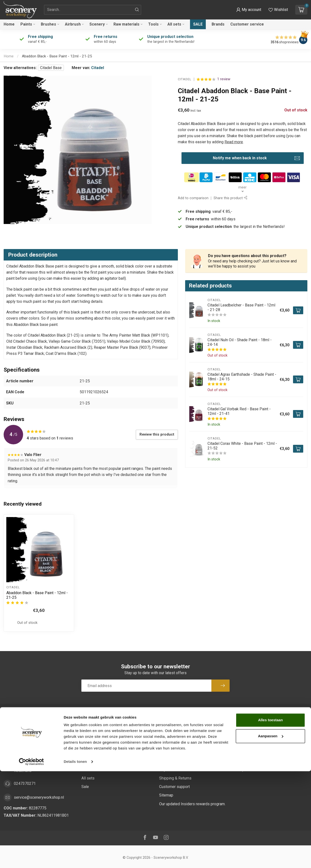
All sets (174, 24)
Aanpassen (271, 833)
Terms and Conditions (178, 744)
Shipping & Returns (175, 778)
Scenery (97, 24)
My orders (246, 735)
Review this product (157, 434)
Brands (218, 24)
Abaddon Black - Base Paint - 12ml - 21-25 (57, 56)
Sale (198, 24)
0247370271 (25, 783)
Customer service (247, 24)
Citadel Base (51, 68)
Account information (254, 727)
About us (167, 735)
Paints (26, 24)
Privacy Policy (171, 761)
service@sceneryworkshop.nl (39, 797)
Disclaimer (168, 753)
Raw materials (126, 24)
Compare (245, 761)
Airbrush (73, 24)
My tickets (246, 744)
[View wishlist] (278, 10)
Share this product (230, 198)
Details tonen (75, 858)
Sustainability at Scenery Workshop (189, 727)
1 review (224, 79)
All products (247, 770)
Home (9, 24)
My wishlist (247, 753)
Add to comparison (193, 198)
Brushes (48, 24)
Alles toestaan (270, 817)
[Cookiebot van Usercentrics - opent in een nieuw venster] (31, 859)
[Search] (137, 10)
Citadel (98, 68)
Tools (153, 24)
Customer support (174, 787)
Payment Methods (175, 770)
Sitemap (166, 795)
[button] (249, 10)
